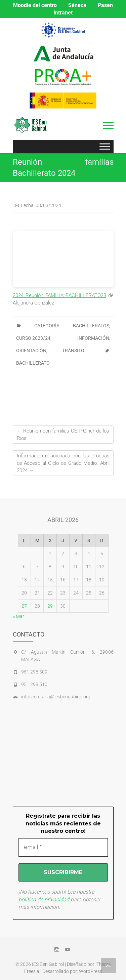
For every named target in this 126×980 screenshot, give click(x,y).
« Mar (18, 616)
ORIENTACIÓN (31, 351)
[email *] (63, 847)
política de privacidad (44, 900)
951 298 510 (34, 684)
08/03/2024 (48, 205)
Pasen (105, 5)
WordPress (91, 971)
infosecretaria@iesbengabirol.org (56, 697)
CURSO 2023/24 (33, 338)
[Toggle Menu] (105, 146)
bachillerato (33, 363)
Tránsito (73, 351)
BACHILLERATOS (91, 326)
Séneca (77, 5)
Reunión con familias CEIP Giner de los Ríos (63, 435)
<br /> (63, 259)
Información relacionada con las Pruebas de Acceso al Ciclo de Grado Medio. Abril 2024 (63, 463)
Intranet (63, 13)
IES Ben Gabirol (48, 964)
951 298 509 (34, 672)
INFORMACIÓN (93, 338)
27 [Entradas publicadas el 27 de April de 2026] (24, 606)
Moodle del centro (35, 5)
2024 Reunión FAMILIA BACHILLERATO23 (59, 295)
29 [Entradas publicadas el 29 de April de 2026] (50, 606)
